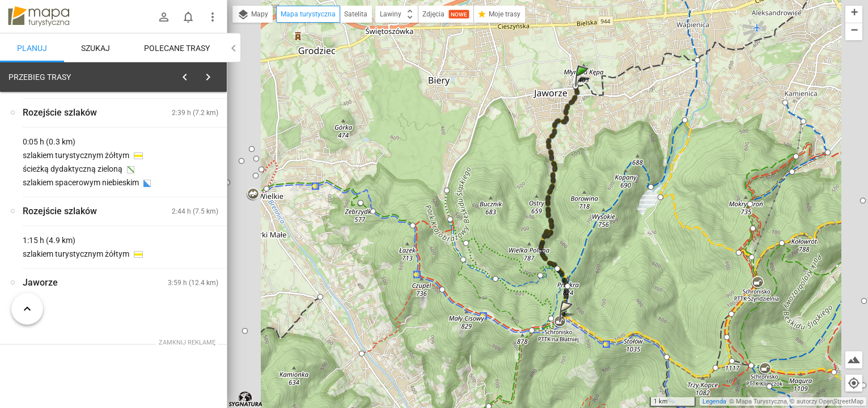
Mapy (253, 15)
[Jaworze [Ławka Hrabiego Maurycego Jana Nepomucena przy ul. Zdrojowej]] (181, 275)
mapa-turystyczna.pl (39, 16)
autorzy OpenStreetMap (830, 401)
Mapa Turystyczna (761, 401)
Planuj (32, 48)
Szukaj (96, 48)
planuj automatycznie (182, 156)
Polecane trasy (177, 48)
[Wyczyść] (214, 74)
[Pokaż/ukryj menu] (213, 17)
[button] (583, 87)
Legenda (714, 401)
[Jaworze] (68, 251)
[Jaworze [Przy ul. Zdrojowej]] (181, 227)
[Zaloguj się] (164, 17)
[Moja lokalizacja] (854, 383)
